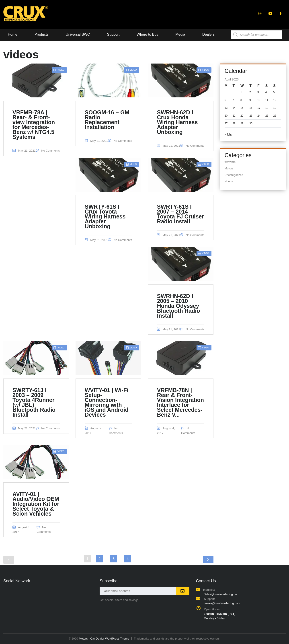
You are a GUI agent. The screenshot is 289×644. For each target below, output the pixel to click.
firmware (230, 162)
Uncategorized (234, 175)
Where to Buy (147, 34)
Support (113, 34)
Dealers (208, 34)
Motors (229, 168)
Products (42, 34)
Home (13, 34)
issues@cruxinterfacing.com (222, 603)
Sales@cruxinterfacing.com (221, 594)
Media (180, 34)
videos (229, 181)
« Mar (229, 134)
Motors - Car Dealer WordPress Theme (104, 639)
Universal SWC (78, 34)
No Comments (48, 151)
